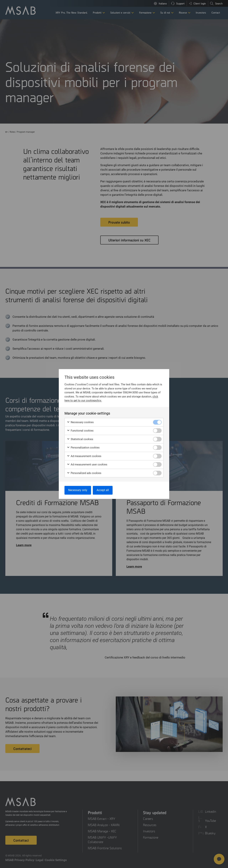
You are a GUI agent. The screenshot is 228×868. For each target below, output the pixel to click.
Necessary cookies (80, 422)
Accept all (103, 490)
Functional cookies (80, 431)
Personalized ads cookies (84, 473)
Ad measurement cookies (84, 456)
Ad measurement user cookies (87, 465)
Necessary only (78, 490)
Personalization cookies (83, 448)
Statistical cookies (80, 439)
